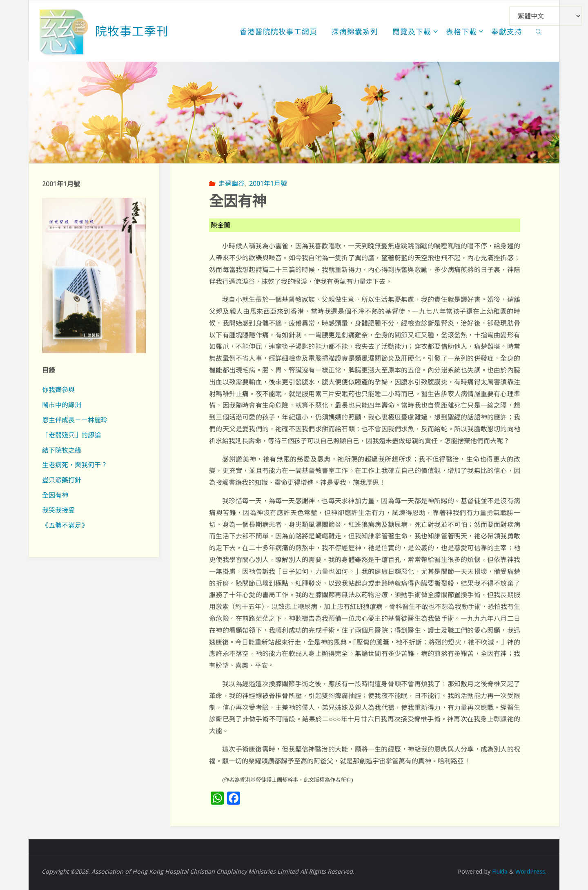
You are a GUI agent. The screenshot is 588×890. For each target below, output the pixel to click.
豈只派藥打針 (62, 480)
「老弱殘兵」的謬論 (71, 435)
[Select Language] (546, 16)
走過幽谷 (232, 183)
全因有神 (55, 495)
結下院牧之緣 (62, 450)
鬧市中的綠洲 (62, 405)
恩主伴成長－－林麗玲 (75, 420)
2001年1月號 (268, 183)
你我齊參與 (58, 390)
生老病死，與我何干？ (75, 465)
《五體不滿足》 (65, 525)
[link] (539, 31)
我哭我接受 (58, 510)
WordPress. (530, 871)
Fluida (498, 871)
